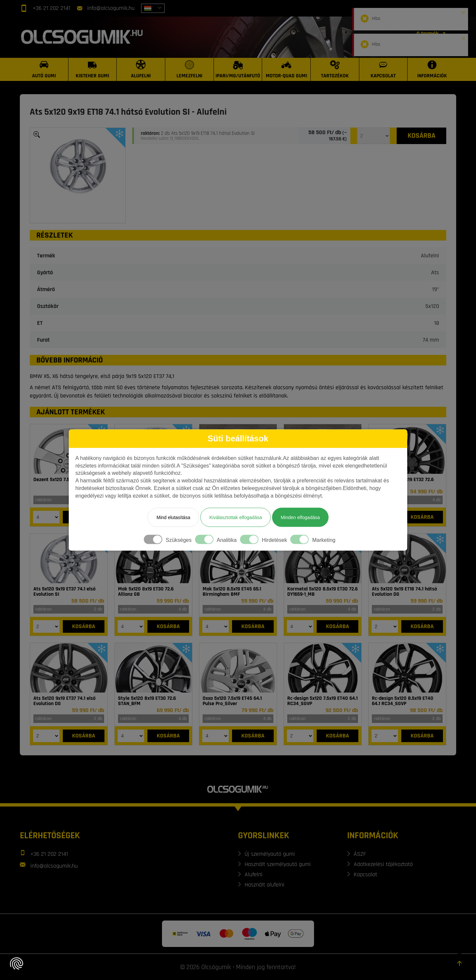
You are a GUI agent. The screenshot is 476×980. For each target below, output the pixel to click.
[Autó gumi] (44, 69)
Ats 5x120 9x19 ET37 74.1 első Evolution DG (64, 701)
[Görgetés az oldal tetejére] (459, 963)
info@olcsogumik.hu (111, 8)
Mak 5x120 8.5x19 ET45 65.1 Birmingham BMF (232, 592)
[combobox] (153, 8)
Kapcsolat (365, 874)
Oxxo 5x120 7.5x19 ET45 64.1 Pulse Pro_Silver (232, 701)
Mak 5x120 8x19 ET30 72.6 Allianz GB (146, 592)
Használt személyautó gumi (278, 864)
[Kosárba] (421, 136)
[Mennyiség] (374, 136)
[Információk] (432, 69)
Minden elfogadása (300, 517)
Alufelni (254, 874)
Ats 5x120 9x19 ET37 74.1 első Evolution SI (64, 592)
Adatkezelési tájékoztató (383, 864)
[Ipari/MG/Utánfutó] (238, 69)
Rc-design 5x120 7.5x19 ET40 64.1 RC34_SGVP (322, 701)
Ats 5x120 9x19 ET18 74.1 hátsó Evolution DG (404, 592)
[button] (463, 11)
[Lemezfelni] (190, 69)
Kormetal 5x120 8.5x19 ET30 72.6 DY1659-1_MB (322, 592)
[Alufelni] (141, 69)
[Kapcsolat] (384, 69)
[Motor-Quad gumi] (286, 69)
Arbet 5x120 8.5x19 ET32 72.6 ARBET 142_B (403, 482)
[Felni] (407, 449)
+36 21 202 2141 (52, 8)
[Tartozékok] (335, 69)
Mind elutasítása (173, 517)
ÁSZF (360, 854)
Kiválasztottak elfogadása (236, 517)
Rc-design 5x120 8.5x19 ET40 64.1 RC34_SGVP (403, 701)
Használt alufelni (264, 885)
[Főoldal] (83, 37)
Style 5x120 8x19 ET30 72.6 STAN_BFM (147, 701)
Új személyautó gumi (270, 854)
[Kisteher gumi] (93, 69)
